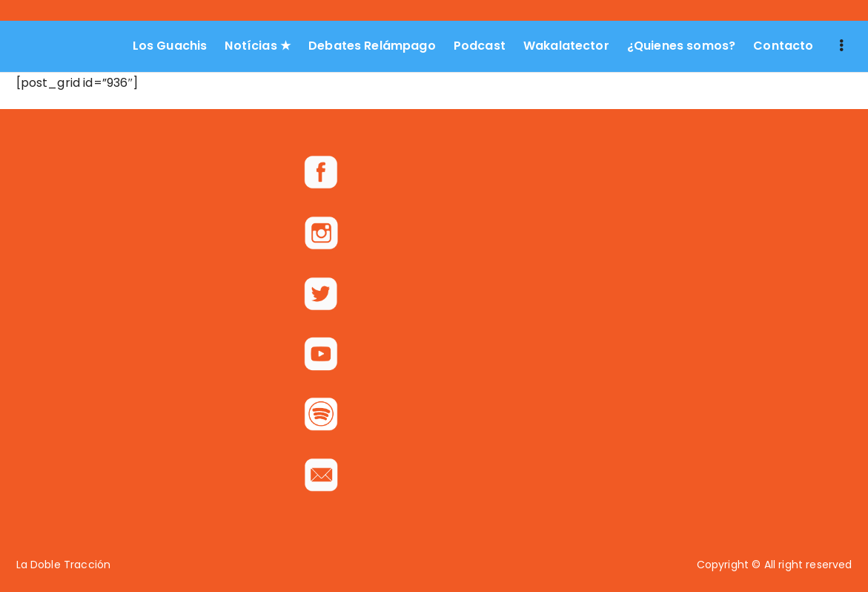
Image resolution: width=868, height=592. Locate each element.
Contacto (783, 46)
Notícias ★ (258, 46)
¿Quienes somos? (681, 46)
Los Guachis (170, 46)
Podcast (480, 46)
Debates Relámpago (372, 46)
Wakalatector (566, 46)
